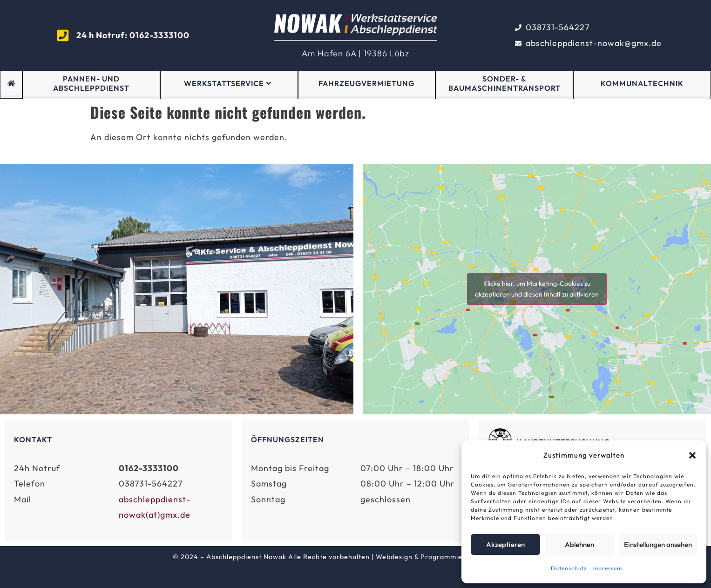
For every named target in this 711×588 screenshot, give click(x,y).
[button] (692, 455)
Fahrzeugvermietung (366, 83)
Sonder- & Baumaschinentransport (504, 84)
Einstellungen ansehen (658, 544)
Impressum (607, 568)
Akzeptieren (505, 544)
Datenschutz (569, 568)
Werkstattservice (228, 83)
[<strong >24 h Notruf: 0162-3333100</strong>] (63, 35)
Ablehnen (579, 544)
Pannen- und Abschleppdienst (91, 84)
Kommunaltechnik (642, 83)
